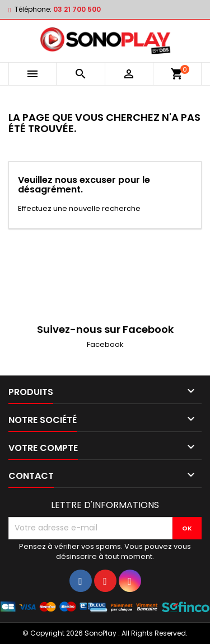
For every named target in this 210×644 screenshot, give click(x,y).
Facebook (105, 344)
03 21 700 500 (77, 9)
